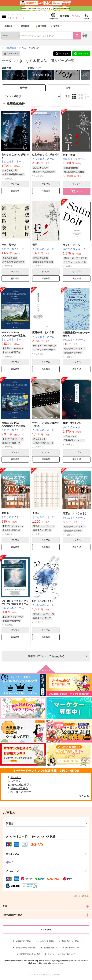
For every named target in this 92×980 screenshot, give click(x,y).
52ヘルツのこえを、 (43, 602)
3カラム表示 (74, 98)
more (62, 964)
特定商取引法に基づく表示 (30, 955)
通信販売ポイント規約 (70, 942)
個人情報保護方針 (51, 949)
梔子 (35, 246)
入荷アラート (11, 55)
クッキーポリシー (72, 949)
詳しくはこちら (82, 897)
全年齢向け (9, 27)
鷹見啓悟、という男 (43, 334)
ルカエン (16, 782)
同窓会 (5, 514)
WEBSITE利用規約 (23, 942)
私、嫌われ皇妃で (21, 793)
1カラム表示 (87, 98)
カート (77, 193)
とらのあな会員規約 (46, 942)
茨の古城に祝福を (21, 786)
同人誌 (22, 49)
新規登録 (60, 17)
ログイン (73, 17)
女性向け (57, 27)
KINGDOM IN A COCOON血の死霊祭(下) (13, 337)
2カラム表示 (81, 98)
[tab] (68, 89)
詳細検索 (85, 37)
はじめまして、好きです (46, 156)
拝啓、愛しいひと (73, 424)
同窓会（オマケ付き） (75, 515)
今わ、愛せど (9, 246)
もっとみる (83, 797)
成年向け (25, 27)
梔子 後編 (69, 156)
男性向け (41, 27)
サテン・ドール (71, 246)
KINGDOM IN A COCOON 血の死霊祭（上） (14, 427)
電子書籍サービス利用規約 (26, 949)
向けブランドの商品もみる (46, 657)
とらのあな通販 (9, 49)
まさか (36, 514)
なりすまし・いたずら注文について (61, 955)
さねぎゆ (16, 778)
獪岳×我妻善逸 (19, 789)
